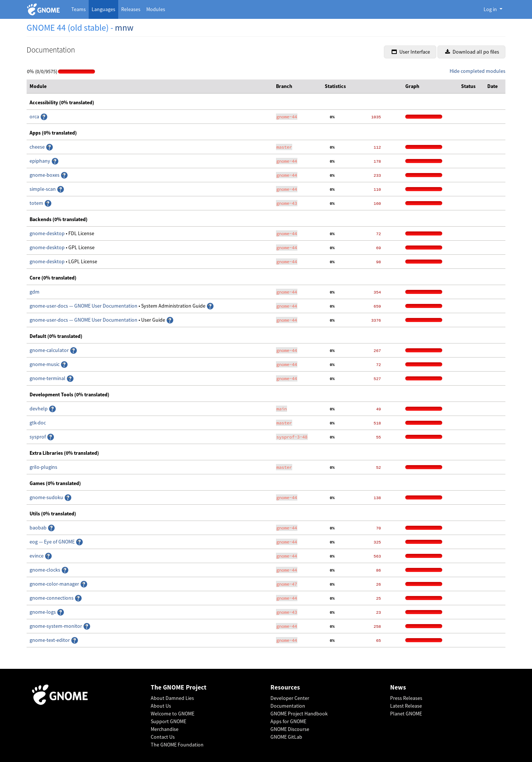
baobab (39, 528)
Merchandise (165, 729)
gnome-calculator (50, 350)
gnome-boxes (45, 175)
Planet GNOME (406, 714)
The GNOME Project (179, 688)
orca (35, 116)
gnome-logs (43, 612)
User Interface (411, 52)
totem (37, 203)
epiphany (40, 161)
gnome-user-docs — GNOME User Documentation (84, 306)
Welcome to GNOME (173, 714)
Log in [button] (491, 9)
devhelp (39, 409)
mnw (124, 28)
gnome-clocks (45, 570)
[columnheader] (150, 87)
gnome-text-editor (50, 640)
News (398, 688)
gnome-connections (52, 598)
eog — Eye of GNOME (53, 542)
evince (37, 556)
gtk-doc (38, 423)
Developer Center (290, 698)
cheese (37, 147)
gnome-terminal (48, 378)
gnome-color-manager (55, 584)
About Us (161, 706)
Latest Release (406, 706)
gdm (35, 292)
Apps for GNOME (288, 721)
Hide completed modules (478, 71)
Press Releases (406, 698)
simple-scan (43, 189)
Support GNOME (168, 721)
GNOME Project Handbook (299, 714)
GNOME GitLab (286, 737)
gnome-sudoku (47, 497)
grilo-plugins (43, 467)
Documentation (288, 706)
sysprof (38, 437)
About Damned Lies (172, 698)
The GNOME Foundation (177, 745)
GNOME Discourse (290, 729)
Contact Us (163, 737)
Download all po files (472, 52)
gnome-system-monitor (56, 626)
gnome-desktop (48, 233)
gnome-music (45, 364)
